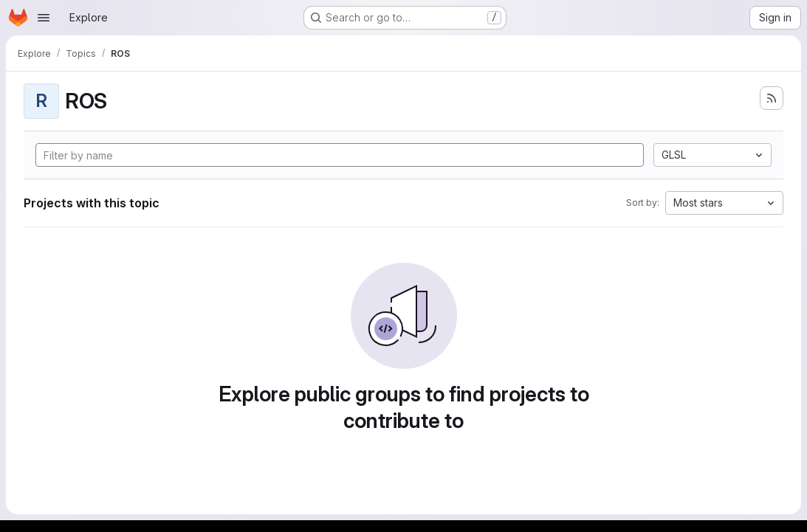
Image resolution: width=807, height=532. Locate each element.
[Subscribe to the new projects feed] (772, 98)
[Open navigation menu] (44, 18)
